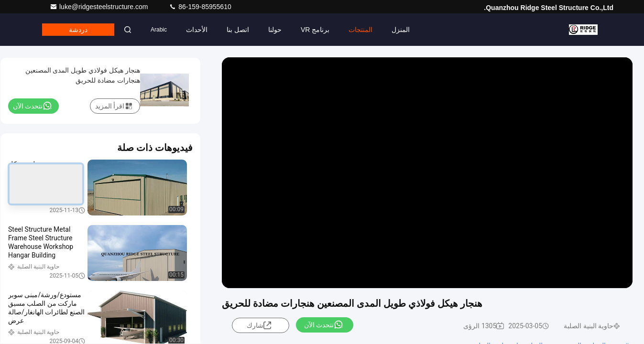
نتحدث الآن (324, 324)
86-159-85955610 (200, 7)
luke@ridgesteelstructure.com (100, 7)
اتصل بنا (238, 30)
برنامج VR (315, 30)
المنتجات (360, 30)
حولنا (275, 30)
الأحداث (197, 30)
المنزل (401, 30)
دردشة (78, 30)
